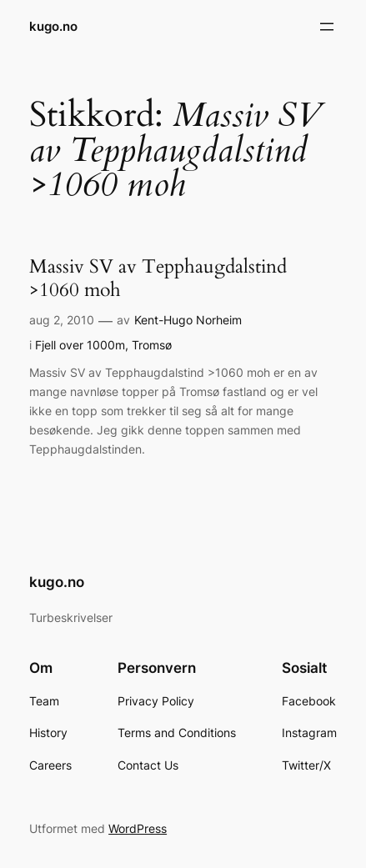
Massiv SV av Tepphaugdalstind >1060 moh (158, 278)
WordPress (138, 828)
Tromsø (152, 345)
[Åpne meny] (327, 27)
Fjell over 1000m (80, 345)
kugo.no (53, 27)
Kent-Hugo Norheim (188, 320)
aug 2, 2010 (62, 320)
